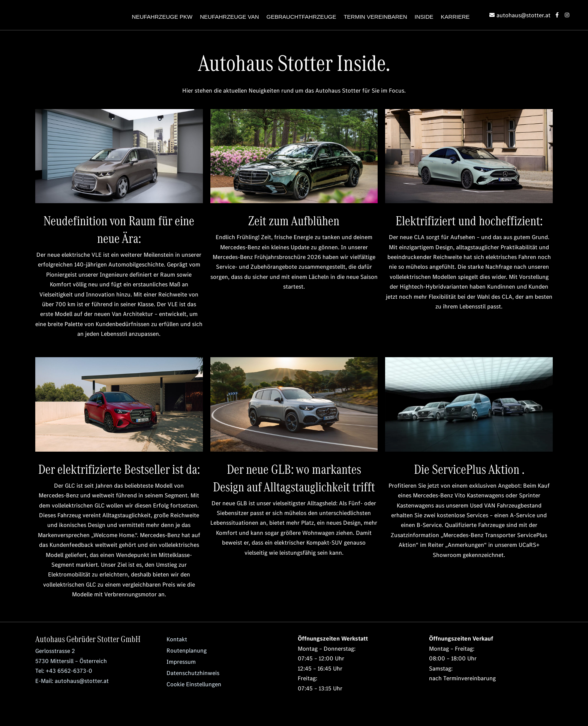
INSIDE (424, 17)
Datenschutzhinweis (193, 673)
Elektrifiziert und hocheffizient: (469, 220)
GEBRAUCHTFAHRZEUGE (301, 17)
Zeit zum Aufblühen (294, 220)
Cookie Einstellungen (194, 684)
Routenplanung (187, 650)
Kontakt (177, 639)
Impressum (181, 662)
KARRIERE (455, 17)
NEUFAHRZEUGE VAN (229, 17)
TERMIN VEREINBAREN (375, 17)
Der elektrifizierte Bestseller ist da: (119, 469)
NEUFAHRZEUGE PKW (162, 17)
